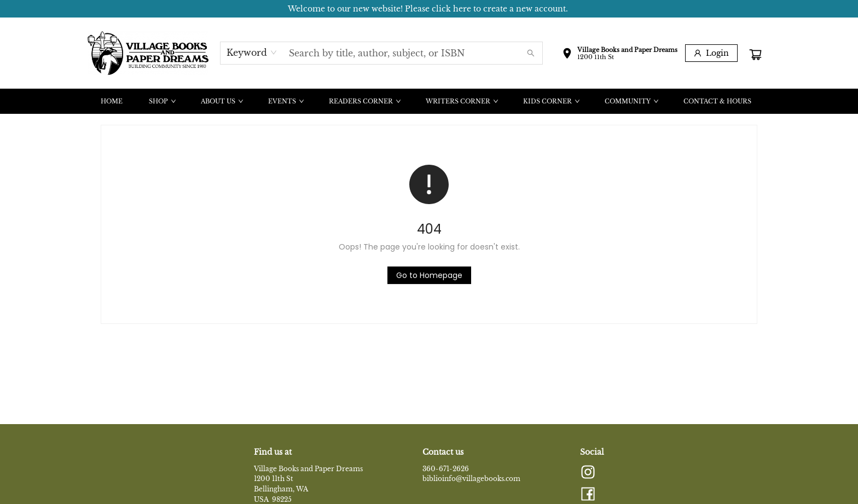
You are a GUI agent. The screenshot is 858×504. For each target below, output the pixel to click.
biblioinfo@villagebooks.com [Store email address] (471, 479)
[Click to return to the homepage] (429, 275)
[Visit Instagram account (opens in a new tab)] (588, 473)
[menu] (429, 101)
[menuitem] (112, 101)
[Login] (711, 53)
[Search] (531, 53)
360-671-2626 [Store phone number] (446, 469)
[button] (620, 55)
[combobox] (252, 53)
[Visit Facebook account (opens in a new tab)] (588, 495)
